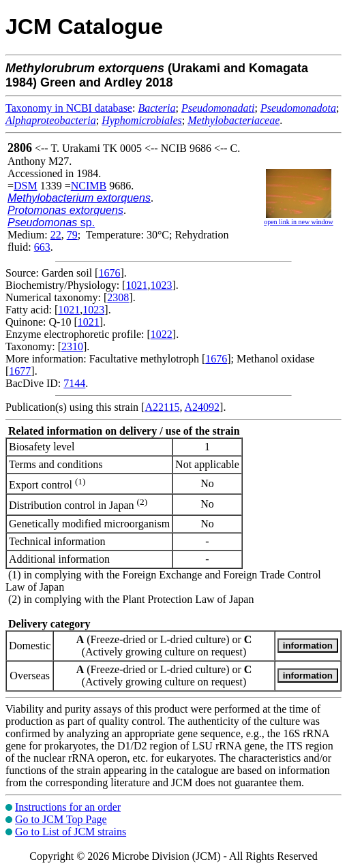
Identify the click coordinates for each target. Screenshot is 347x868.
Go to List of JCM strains (71, 832)
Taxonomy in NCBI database (69, 108)
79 (72, 235)
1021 (136, 285)
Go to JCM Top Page (61, 819)
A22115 (162, 407)
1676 (109, 273)
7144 (74, 383)
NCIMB (89, 186)
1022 (162, 334)
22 (56, 235)
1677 (20, 371)
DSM (26, 186)
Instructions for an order (68, 807)
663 (42, 247)
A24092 (202, 407)
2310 (72, 346)
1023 (161, 285)
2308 (118, 297)
